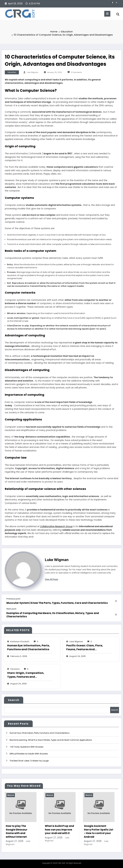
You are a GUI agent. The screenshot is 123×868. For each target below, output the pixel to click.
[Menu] (107, 14)
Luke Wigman (33, 72)
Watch (11, 795)
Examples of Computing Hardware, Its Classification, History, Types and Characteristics (53, 615)
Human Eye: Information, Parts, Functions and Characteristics (29, 647)
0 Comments (76, 72)
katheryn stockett (20, 642)
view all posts (51, 579)
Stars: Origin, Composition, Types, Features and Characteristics (26, 675)
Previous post (13, 599)
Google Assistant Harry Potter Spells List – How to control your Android (99, 831)
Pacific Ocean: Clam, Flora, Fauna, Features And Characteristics (85, 647)
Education (12, 72)
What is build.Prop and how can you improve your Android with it (59, 830)
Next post (11, 609)
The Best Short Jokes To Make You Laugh (29, 761)
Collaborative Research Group (56, 526)
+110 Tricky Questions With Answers (27, 747)
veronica (15, 669)
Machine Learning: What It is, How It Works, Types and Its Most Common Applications (51, 740)
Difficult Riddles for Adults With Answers (29, 754)
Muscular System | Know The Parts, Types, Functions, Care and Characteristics (57, 603)
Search (14, 700)
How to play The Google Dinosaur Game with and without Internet (17, 831)
